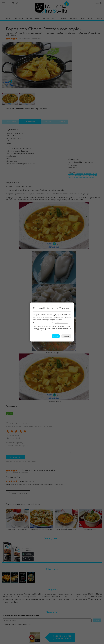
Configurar (66, 336)
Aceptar (56, 336)
